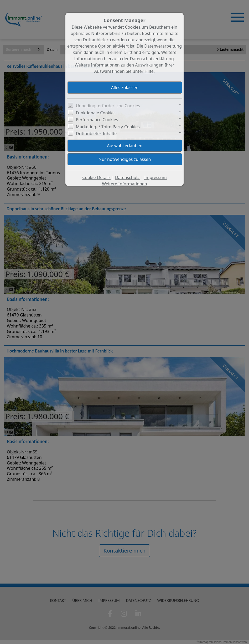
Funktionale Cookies (96, 113)
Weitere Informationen (124, 184)
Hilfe (149, 71)
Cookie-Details (96, 177)
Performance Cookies (97, 120)
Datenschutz (127, 177)
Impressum (155, 177)
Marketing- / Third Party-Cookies (108, 127)
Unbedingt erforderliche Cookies (108, 106)
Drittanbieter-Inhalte (96, 134)
